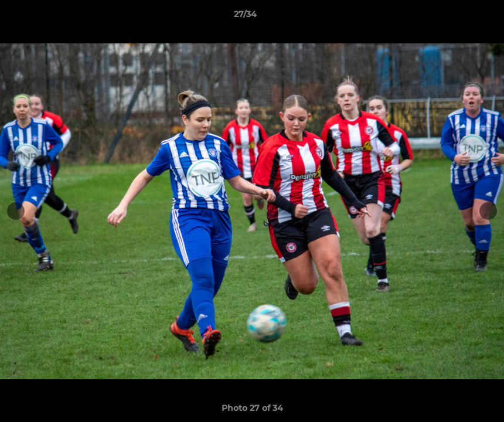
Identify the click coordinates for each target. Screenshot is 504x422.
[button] (455, 17)
